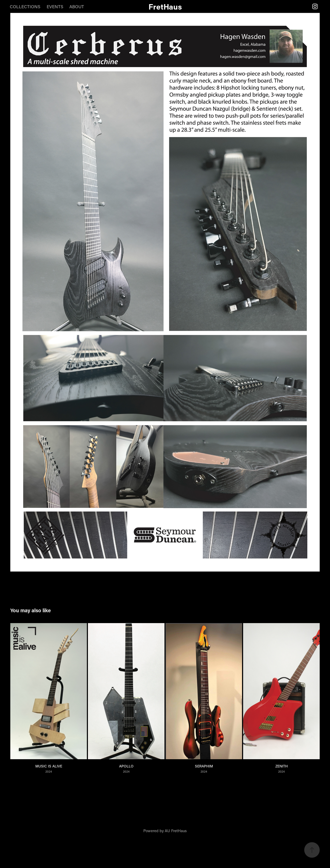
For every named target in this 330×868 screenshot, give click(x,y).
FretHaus (165, 6)
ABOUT (77, 6)
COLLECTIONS (25, 6)
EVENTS (55, 6)
